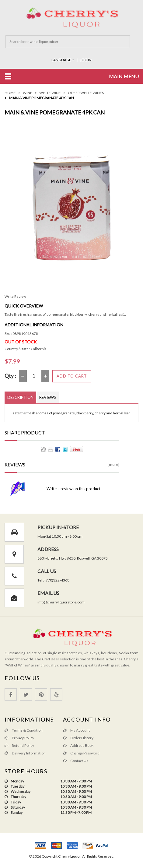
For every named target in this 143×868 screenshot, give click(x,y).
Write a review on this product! (74, 489)
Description (20, 397)
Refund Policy (19, 745)
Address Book (78, 745)
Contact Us (76, 761)
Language (63, 60)
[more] (113, 464)
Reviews (48, 397)
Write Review (15, 296)
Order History (78, 738)
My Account (76, 730)
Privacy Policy (19, 738)
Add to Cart (72, 376)
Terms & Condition (24, 730)
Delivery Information (25, 753)
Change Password (81, 753)
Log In (86, 60)
